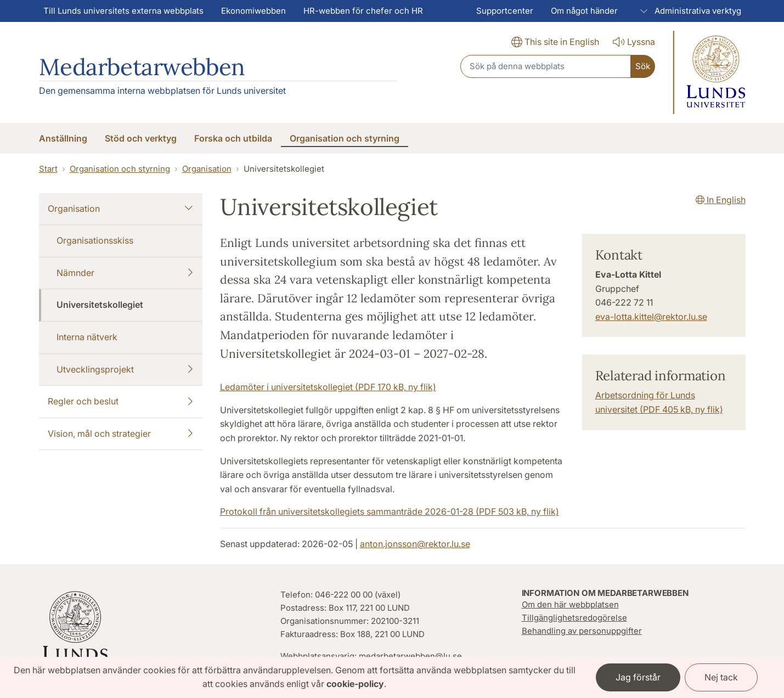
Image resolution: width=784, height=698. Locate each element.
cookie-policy (355, 684)
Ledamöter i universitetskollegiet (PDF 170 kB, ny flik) (328, 387)
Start (48, 169)
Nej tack (721, 677)
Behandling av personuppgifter (582, 631)
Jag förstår (638, 677)
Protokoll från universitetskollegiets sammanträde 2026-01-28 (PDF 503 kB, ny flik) (390, 511)
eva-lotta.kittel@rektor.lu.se (651, 317)
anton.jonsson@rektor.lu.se (415, 544)
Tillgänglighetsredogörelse (574, 618)
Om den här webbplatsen (570, 604)
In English (721, 200)
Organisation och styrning (120, 169)
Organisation (207, 169)
